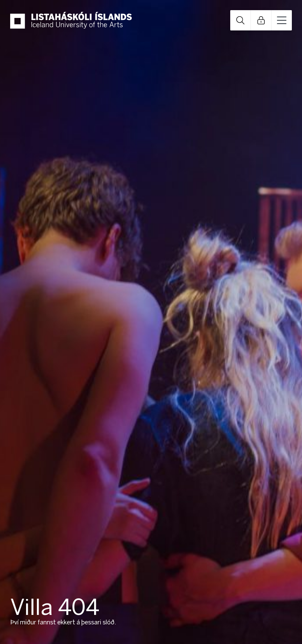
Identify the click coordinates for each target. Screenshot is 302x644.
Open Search (240, 20)
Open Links (261, 20)
